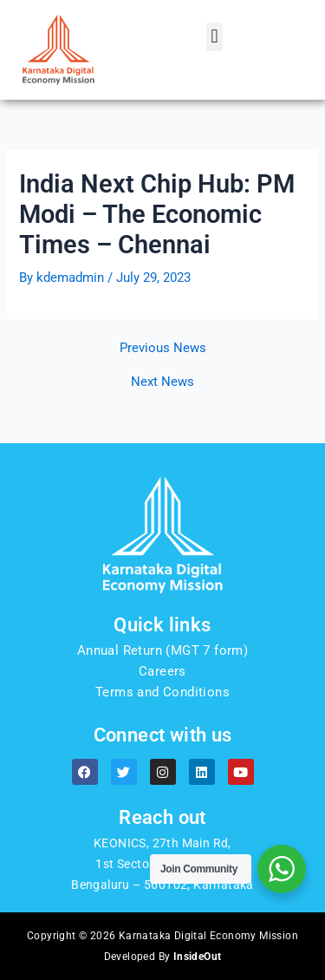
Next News (162, 382)
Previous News (163, 348)
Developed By (163, 957)
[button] (214, 37)
